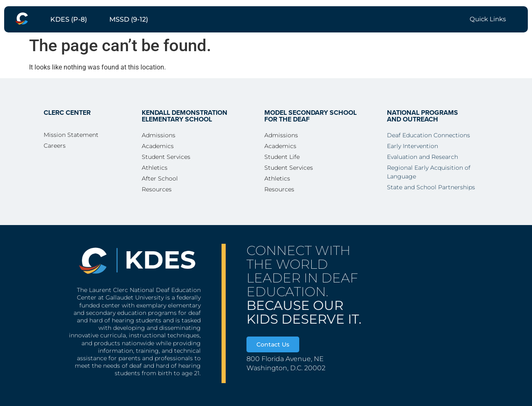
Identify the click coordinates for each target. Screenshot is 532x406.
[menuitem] (22, 19)
